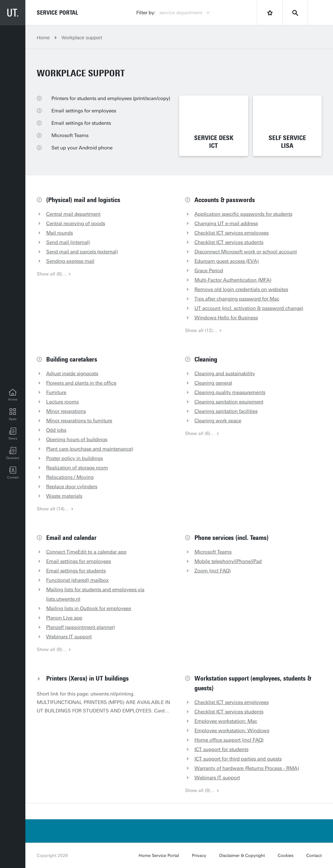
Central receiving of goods (76, 223)
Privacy (199, 855)
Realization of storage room (77, 468)
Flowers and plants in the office (81, 383)
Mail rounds (60, 233)
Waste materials (64, 496)
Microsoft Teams (213, 552)
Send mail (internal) (68, 242)
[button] (13, 434)
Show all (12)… (204, 331)
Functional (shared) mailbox (77, 580)
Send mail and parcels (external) (82, 252)
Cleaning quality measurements (230, 392)
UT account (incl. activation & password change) (249, 308)
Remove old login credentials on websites (241, 289)
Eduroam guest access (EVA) (227, 261)
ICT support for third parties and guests (238, 759)
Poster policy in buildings (74, 458)
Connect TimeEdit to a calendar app (86, 552)
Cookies (286, 855)
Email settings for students (76, 571)
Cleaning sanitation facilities (226, 411)
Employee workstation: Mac (226, 721)
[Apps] (13, 415)
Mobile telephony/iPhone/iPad (228, 561)
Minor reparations (66, 411)
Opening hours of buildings (77, 440)
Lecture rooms (62, 402)
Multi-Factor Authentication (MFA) (233, 280)
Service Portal (57, 13)
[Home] (13, 395)
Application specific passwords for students (243, 214)
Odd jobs (56, 430)
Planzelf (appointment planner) (81, 627)
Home (43, 38)
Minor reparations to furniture (79, 421)
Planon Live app (64, 618)
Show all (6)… (54, 274)
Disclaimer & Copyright (242, 855)
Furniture (56, 392)
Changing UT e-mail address (226, 223)
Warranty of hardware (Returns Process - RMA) (247, 768)
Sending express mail (70, 261)
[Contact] (13, 473)
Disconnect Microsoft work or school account (246, 252)
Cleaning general (213, 383)
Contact (314, 855)
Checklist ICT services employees (232, 233)
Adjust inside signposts (72, 374)
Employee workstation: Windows (232, 731)
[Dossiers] (13, 453)
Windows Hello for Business (226, 318)
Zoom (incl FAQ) (213, 571)
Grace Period (209, 271)
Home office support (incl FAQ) (229, 740)
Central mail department (73, 214)
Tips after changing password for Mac (237, 299)
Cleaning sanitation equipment (229, 402)
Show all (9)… (54, 650)
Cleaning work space (218, 421)
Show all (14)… (55, 509)
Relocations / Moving (70, 477)
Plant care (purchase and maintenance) (90, 449)
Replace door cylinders (72, 487)
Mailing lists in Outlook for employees (89, 608)
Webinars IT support (69, 637)
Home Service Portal (159, 855)
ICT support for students (221, 749)
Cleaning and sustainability (225, 374)
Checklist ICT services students (229, 242)
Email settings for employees (79, 561)
